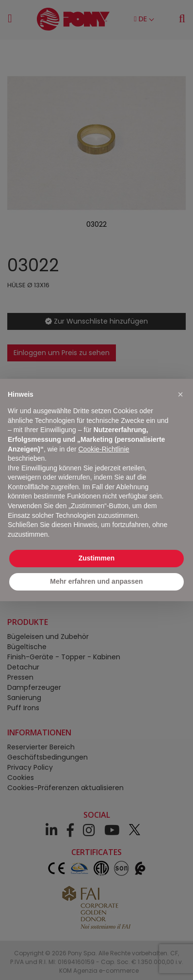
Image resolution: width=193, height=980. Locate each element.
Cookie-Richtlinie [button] (104, 449)
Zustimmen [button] (97, 558)
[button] (180, 394)
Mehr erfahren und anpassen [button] (96, 581)
